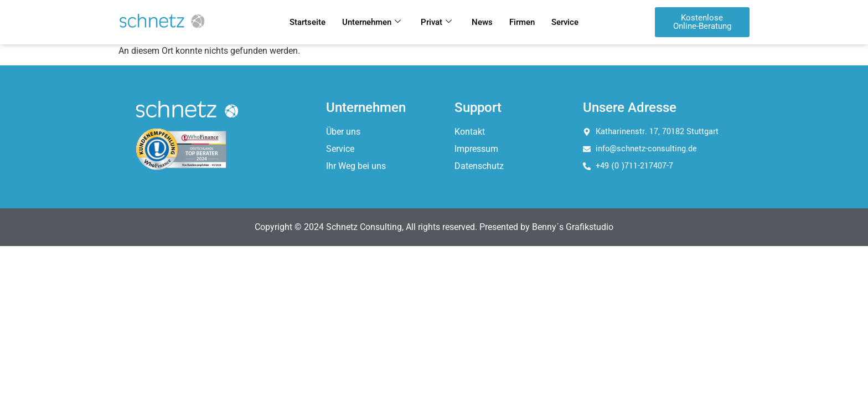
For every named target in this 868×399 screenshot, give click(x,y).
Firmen (522, 22)
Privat (436, 22)
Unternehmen (371, 22)
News (482, 22)
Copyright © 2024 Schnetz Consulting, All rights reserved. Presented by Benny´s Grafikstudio (434, 227)
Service (565, 22)
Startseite (308, 22)
